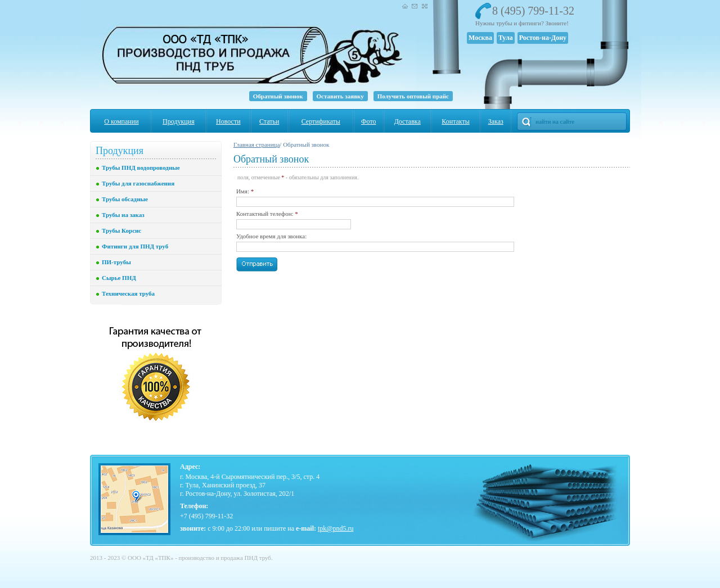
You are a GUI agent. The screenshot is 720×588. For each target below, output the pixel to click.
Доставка (408, 121)
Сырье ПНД (119, 278)
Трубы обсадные (125, 199)
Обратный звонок (278, 96)
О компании (121, 121)
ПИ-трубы (116, 262)
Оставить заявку (340, 96)
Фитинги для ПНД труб (135, 246)
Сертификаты (321, 121)
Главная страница (256, 144)
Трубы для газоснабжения (138, 183)
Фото (368, 121)
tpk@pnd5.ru (336, 528)
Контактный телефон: (267, 214)
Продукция (179, 121)
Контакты (456, 121)
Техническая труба (128, 293)
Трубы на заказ (123, 215)
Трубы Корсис (121, 230)
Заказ (496, 121)
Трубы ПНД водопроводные (141, 168)
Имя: (245, 191)
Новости (228, 121)
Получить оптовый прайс (413, 96)
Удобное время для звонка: (271, 236)
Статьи (269, 121)
